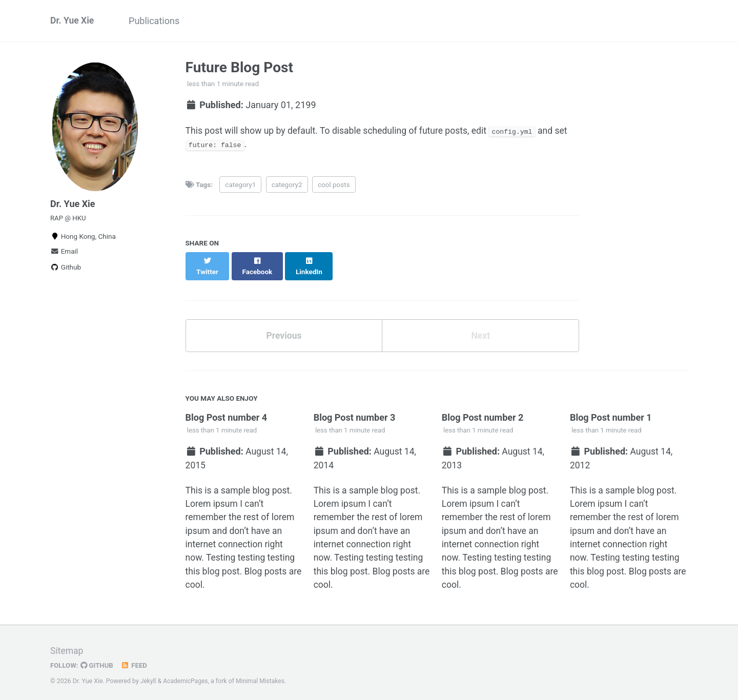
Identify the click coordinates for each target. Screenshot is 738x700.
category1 (240, 186)
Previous (284, 327)
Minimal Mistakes (262, 676)
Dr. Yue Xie (73, 21)
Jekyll (149, 676)
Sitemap (67, 646)
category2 (287, 186)
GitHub (98, 661)
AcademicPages (186, 676)
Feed (136, 661)
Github (66, 270)
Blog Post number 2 (483, 409)
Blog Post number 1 (611, 409)
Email (64, 254)
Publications (158, 21)
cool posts (334, 186)
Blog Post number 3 (355, 409)
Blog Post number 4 (227, 409)
